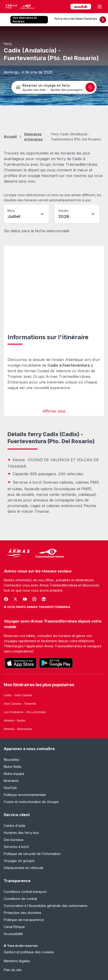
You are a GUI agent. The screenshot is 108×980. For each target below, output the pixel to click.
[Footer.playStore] (56, 663)
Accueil (10, 136)
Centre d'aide (15, 826)
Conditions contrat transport (25, 892)
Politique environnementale (25, 795)
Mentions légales (17, 961)
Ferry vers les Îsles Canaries (76, 19)
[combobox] (26, 214)
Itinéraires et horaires (33, 137)
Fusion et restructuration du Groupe (31, 802)
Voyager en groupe (19, 861)
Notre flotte (13, 767)
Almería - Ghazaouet (18, 729)
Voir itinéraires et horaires (25, 20)
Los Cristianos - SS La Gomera (25, 712)
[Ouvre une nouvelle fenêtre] (6, 599)
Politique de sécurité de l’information (32, 854)
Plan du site (13, 970)
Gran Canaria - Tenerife (20, 704)
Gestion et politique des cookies (29, 952)
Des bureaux (14, 840)
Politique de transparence (24, 920)
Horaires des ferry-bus (21, 833)
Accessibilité (13, 934)
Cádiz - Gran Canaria (18, 695)
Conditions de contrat (20, 899)
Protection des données (23, 913)
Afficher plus (54, 411)
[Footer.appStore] (21, 663)
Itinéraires (11, 781)
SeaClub (10, 788)
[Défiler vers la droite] (103, 20)
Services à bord (16, 847)
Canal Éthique (14, 927)
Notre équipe (14, 774)
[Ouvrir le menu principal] (100, 7)
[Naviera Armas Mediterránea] (34, 553)
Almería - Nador (15, 720)
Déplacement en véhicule (24, 868)
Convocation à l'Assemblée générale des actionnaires (46, 906)
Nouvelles (12, 760)
